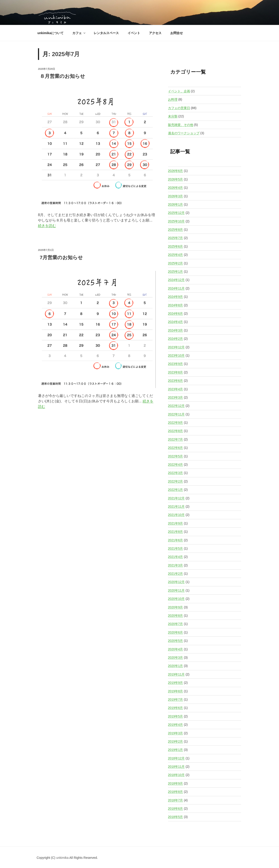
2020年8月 (176, 616)
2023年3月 (176, 397)
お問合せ (177, 33)
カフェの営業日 (179, 108)
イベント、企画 (179, 91)
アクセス (155, 33)
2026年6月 (176, 171)
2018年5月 (176, 817)
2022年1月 (176, 490)
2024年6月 (176, 313)
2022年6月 (176, 448)
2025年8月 (176, 230)
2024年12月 (176, 280)
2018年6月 (176, 809)
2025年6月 (176, 246)
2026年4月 (176, 188)
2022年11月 (176, 414)
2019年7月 (176, 699)
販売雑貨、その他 (181, 125)
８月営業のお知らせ (62, 76)
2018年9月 (176, 783)
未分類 (173, 116)
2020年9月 (176, 607)
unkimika (63, 858)
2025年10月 (176, 221)
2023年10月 (176, 355)
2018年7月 (176, 800)
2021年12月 (176, 498)
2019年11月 (176, 674)
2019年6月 (176, 708)
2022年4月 (176, 465)
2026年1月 (176, 204)
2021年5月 (176, 548)
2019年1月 (176, 750)
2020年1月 (176, 666)
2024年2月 (176, 339)
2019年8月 (176, 691)
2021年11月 (176, 506)
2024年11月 (176, 288)
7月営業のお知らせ (61, 258)
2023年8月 (176, 372)
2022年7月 (176, 439)
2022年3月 (176, 473)
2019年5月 (176, 716)
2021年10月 (176, 515)
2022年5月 (176, 456)
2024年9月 (176, 297)
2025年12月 (176, 213)
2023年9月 (176, 364)
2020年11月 (176, 590)
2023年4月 (176, 389)
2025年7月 (176, 238)
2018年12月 (176, 758)
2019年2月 (176, 741)
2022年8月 (176, 431)
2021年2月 (176, 574)
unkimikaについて (51, 33)
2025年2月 (176, 263)
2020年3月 (176, 658)
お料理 (173, 99)
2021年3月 (176, 565)
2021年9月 (176, 523)
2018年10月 (176, 775)
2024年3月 (176, 330)
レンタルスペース (106, 33)
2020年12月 (176, 582)
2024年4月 (176, 322)
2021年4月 (176, 557)
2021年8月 (176, 532)
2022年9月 (176, 423)
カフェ (79, 33)
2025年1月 (176, 272)
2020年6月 (176, 632)
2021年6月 (176, 540)
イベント (134, 33)
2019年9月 (176, 683)
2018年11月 (176, 767)
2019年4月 (176, 725)
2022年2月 (176, 481)
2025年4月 (176, 255)
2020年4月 (176, 649)
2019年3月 (176, 733)
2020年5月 (176, 641)
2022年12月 (176, 406)
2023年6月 (176, 381)
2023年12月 (176, 347)
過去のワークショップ (184, 133)
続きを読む (47, 226)
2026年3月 (176, 196)
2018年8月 (176, 792)
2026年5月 (176, 179)
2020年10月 (176, 599)
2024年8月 (176, 305)
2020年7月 (176, 624)
